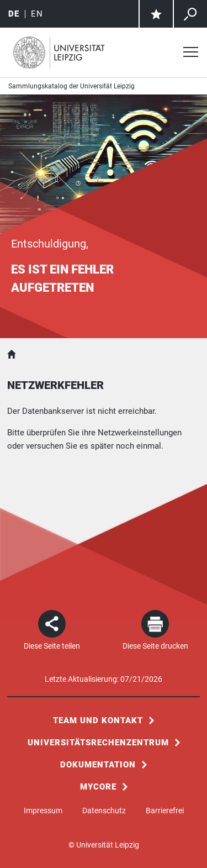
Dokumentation (98, 765)
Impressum (43, 811)
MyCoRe (98, 787)
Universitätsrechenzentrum (98, 743)
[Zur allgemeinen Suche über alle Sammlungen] (190, 14)
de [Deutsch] (14, 14)
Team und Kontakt (98, 720)
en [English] (37, 14)
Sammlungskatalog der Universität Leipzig (71, 86)
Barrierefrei (165, 811)
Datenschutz (104, 811)
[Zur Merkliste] (156, 14)
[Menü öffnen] (190, 53)
